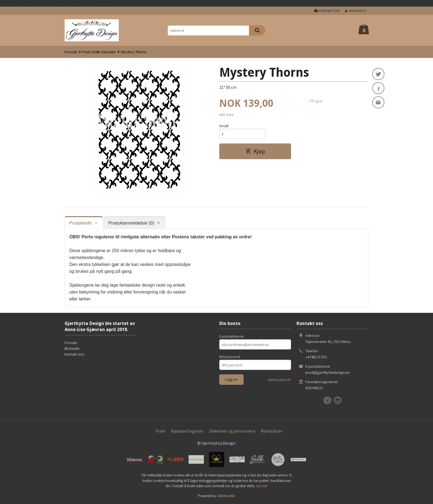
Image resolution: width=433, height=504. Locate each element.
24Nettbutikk (226, 496)
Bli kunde (72, 348)
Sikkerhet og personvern (232, 431)
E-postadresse (232, 336)
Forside (71, 52)
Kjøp (255, 151)
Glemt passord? (279, 380)
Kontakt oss (75, 354)
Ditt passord (229, 357)
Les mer (262, 486)
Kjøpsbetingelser (187, 431)
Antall (224, 126)
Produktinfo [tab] (80, 223)
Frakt (161, 431)
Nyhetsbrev (272, 431)
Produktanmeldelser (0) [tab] (131, 223)
